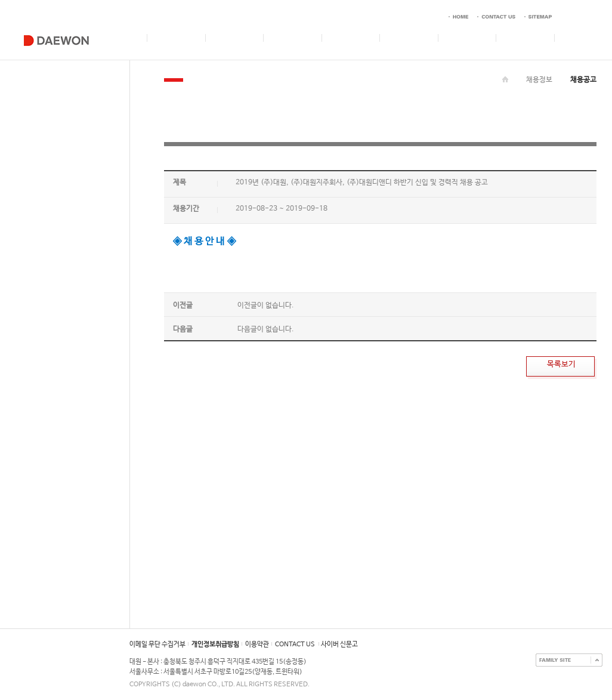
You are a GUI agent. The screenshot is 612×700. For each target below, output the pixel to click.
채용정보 (539, 80)
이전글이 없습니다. (266, 306)
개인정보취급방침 (215, 645)
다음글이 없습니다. (266, 329)
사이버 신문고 (339, 645)
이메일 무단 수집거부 (157, 645)
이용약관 (257, 645)
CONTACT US (295, 645)
